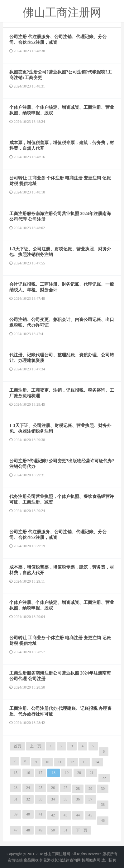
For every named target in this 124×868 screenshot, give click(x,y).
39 (16, 814)
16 (28, 773)
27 (65, 788)
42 (53, 815)
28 (78, 789)
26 (53, 788)
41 (41, 814)
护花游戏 (47, 860)
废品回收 (31, 860)
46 (103, 820)
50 (53, 830)
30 (103, 789)
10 (47, 762)
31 (16, 799)
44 (78, 815)
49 (41, 830)
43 (65, 815)
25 (41, 788)
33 (41, 799)
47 (16, 830)
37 (90, 799)
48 (28, 830)
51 (65, 830)
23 (16, 788)
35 (65, 799)
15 (16, 773)
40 (28, 814)
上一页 (36, 746)
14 (97, 762)
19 (67, 773)
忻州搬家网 (91, 860)
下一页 (82, 830)
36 (78, 799)
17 (41, 773)
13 (85, 762)
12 (72, 762)
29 (90, 789)
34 (53, 799)
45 (90, 815)
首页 (17, 746)
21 (92, 773)
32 (28, 799)
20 (79, 773)
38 (103, 805)
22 (104, 778)
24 (28, 788)
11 (60, 762)
